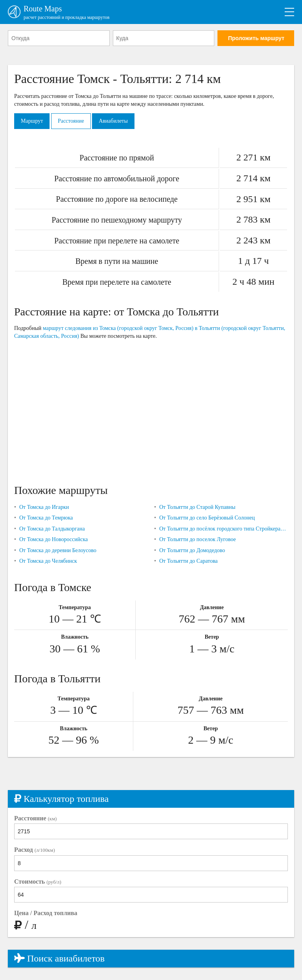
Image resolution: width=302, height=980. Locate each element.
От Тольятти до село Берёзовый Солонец (207, 518)
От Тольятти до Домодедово (192, 550)
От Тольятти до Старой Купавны (197, 507)
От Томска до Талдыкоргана (52, 529)
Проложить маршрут (256, 38)
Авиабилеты (113, 121)
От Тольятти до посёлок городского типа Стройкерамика (224, 529)
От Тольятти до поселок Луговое (198, 539)
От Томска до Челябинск (48, 561)
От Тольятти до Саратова (189, 561)
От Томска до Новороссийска (53, 539)
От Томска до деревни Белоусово (58, 550)
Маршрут (32, 121)
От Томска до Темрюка (46, 518)
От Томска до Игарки (44, 507)
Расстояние (71, 121)
